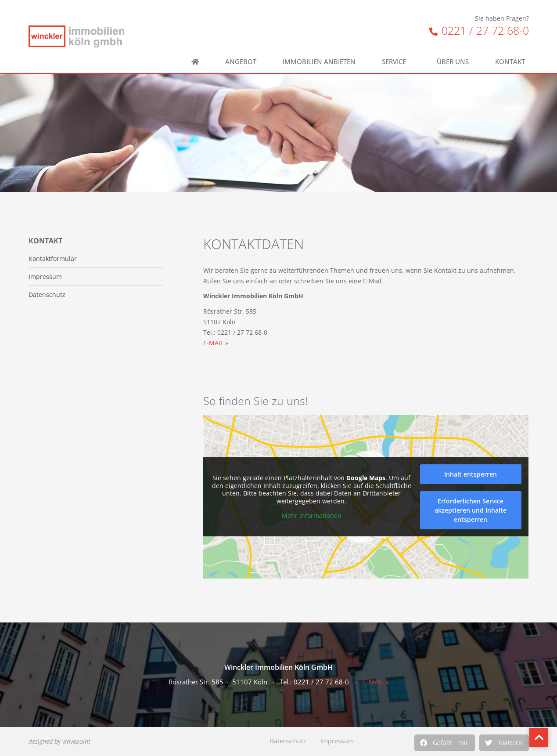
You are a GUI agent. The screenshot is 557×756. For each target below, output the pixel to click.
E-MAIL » (216, 343)
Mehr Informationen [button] (312, 516)
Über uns (453, 62)
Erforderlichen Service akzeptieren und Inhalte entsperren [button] (471, 510)
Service (396, 62)
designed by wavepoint (59, 741)
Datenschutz (288, 741)
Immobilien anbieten (319, 62)
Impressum (337, 741)
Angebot (241, 62)
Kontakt (512, 62)
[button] (445, 743)
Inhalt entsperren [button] (471, 474)
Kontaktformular (53, 259)
